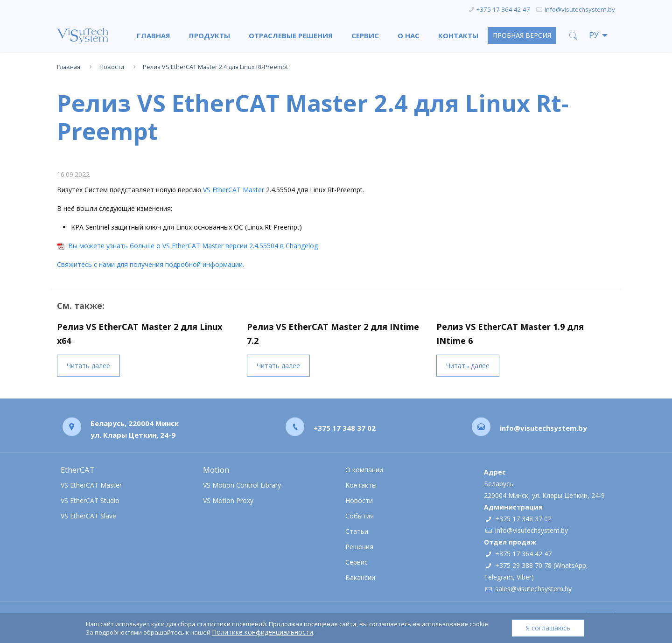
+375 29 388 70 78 (523, 565)
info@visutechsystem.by (580, 9)
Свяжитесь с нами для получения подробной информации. (150, 264)
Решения (359, 547)
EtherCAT (78, 470)
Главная (69, 67)
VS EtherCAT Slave (88, 516)
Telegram (498, 577)
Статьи (357, 531)
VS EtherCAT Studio (90, 500)
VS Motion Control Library (242, 485)
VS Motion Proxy (228, 500)
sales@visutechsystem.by (533, 589)
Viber (524, 577)
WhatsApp (571, 565)
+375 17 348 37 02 (345, 427)
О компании (364, 470)
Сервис (357, 562)
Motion (216, 470)
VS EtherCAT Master (234, 190)
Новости (112, 67)
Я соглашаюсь (548, 628)
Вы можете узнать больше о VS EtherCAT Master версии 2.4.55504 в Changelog (193, 246)
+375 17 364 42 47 (503, 9)
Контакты (361, 485)
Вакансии (360, 577)
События (360, 516)
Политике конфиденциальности (262, 632)
